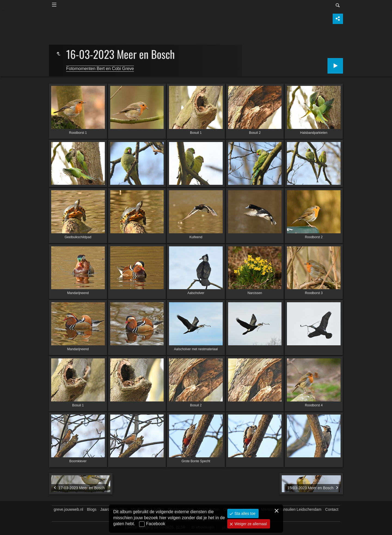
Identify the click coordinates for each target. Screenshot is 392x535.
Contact (332, 509)
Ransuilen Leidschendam (300, 509)
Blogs (92, 509)
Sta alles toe (244, 513)
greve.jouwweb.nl (68, 509)
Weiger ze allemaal (250, 524)
